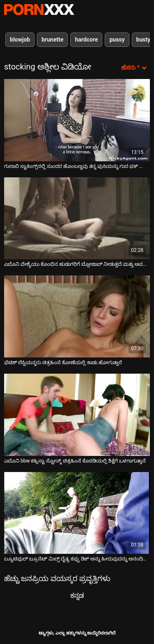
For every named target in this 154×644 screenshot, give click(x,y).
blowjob (20, 40)
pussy (117, 40)
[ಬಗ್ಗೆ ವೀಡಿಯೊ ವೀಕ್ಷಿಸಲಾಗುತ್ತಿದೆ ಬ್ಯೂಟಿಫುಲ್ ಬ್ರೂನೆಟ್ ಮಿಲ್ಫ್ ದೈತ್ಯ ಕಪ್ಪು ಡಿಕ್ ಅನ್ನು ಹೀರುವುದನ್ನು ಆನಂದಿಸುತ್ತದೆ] (77, 513)
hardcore (86, 40)
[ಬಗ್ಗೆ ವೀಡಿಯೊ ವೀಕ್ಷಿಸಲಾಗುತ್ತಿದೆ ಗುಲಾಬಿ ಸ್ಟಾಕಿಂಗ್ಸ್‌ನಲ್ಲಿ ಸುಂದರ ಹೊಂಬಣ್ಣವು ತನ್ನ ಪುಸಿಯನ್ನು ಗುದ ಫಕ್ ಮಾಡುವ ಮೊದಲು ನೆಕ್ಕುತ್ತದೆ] (77, 120)
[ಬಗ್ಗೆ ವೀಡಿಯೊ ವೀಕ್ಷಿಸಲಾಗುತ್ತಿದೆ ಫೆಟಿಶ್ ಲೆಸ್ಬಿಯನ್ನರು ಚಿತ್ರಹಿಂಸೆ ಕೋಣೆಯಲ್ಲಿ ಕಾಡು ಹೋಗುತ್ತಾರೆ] (77, 316)
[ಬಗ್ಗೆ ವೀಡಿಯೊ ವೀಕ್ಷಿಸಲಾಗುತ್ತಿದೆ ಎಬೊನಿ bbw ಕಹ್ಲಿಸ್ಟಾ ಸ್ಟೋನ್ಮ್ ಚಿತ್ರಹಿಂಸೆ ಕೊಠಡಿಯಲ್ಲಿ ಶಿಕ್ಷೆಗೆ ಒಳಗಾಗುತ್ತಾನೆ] (77, 415)
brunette (52, 40)
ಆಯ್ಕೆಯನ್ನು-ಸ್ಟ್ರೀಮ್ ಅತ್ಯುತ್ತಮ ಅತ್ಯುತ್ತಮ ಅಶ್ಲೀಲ (39, 9)
